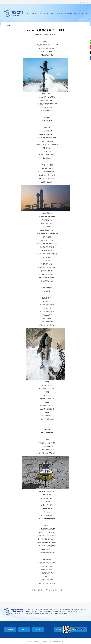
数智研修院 (68, 13)
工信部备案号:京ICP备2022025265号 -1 (53, 641)
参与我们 (38, 630)
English (84, 2)
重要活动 (43, 13)
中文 (80, 2)
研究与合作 (59, 13)
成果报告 (77, 13)
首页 (29, 13)
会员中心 (50, 13)
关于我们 (85, 13)
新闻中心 (35, 13)
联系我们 (24, 630)
